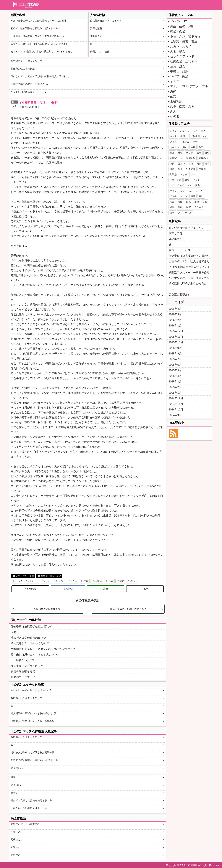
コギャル (174, 147)
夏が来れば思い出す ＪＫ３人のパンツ (35, 655)
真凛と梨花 (96, 28)
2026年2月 (175, 320)
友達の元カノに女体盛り (47, 609)
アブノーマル (185, 213)
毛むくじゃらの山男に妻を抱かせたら (31, 690)
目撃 (172, 213)
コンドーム (186, 191)
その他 (175, 116)
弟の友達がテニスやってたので (30, 643)
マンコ (62, 581)
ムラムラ (199, 207)
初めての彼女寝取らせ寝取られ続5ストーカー (36, 28)
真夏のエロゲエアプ (23, 677)
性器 (111, 581)
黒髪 (180, 202)
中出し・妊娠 (179, 71)
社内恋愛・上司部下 (184, 61)
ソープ (199, 191)
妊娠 (188, 202)
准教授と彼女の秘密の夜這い (28, 638)
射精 (187, 180)
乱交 (173, 96)
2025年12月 (176, 331)
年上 (180, 169)
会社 (193, 147)
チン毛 (173, 196)
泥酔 (173, 91)
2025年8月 (175, 354)
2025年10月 (176, 342)
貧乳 (193, 196)
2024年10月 (176, 410)
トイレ (49, 581)
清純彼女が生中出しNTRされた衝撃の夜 (33, 721)
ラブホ (190, 153)
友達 (86, 581)
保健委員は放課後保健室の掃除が (31, 627)
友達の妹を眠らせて (23, 671)
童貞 (197, 202)
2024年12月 (176, 398)
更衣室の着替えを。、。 (184, 295)
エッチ (19, 581)
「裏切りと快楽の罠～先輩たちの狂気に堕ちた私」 (39, 36)
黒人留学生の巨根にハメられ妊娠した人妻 (34, 713)
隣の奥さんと (97, 36)
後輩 (172, 169)
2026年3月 (175, 314)
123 (13, 706)
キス (189, 185)
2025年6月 (175, 365)
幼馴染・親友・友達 (51, 576)
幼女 (195, 142)
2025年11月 (176, 337)
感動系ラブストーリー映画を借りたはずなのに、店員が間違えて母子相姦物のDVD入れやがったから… (189, 281)
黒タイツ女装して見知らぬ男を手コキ (31, 800)
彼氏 (172, 164)
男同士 (184, 136)
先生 (75, 581)
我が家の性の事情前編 (23, 69)
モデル (186, 142)
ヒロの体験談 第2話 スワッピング (189, 267)
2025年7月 (175, 359)
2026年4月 (175, 309)
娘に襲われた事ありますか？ (106, 21)
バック (196, 180)
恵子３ (14, 793)
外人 (173, 111)
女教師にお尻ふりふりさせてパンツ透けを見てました (43, 649)
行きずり (191, 169)
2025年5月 (175, 370)
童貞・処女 (178, 66)
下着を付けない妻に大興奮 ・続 (29, 808)
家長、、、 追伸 (100, 52)
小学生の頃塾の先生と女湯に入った (30, 84)
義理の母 (191, 158)
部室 (172, 153)
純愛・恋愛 (178, 31)
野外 (134, 581)
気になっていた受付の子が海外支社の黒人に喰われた (40, 76)
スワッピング (177, 185)
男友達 (202, 169)
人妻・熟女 (178, 51)
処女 (205, 202)
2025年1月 (175, 393)
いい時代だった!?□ (22, 660)
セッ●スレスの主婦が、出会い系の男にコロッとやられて (42, 52)
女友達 (98, 581)
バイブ (173, 191)
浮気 (191, 164)
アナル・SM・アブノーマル (189, 86)
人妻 (13, 632)
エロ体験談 (192, 865)
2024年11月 (176, 404)
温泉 (199, 153)
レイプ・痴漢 (179, 76)
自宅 (207, 153)
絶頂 (172, 207)
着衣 (122, 581)
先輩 (207, 164)
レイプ (173, 131)
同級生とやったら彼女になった (28, 824)
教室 (201, 147)
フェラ (194, 174)
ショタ (173, 136)
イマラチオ (176, 180)
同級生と (16, 847)
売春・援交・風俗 (182, 106)
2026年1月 (175, 326)
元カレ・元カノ (181, 46)
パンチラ (185, 131)
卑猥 (180, 207)
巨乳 (201, 196)
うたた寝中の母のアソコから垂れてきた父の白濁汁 (39, 21)
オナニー (34, 581)
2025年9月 (175, 348)
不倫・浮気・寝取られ (185, 36)
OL (205, 136)
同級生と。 (17, 832)
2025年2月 (175, 387)
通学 (180, 153)
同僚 (199, 164)
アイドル (174, 142)
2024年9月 (175, 415)
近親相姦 (176, 101)
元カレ (181, 164)
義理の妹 (203, 158)
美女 (185, 147)
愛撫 (198, 185)
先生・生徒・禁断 (25, 576)
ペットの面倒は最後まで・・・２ (29, 92)
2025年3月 (175, 382)
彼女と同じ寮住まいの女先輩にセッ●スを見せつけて (39, 44)
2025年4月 (175, 376)
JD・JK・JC (179, 21)
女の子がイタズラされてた (27, 666)
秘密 (188, 207)
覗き (195, 131)
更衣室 (173, 158)
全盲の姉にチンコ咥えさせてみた (189, 261)
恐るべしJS (17, 768)
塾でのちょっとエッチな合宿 (26, 61)
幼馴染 (173, 174)
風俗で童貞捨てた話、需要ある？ (128, 609)
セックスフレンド (182, 56)
